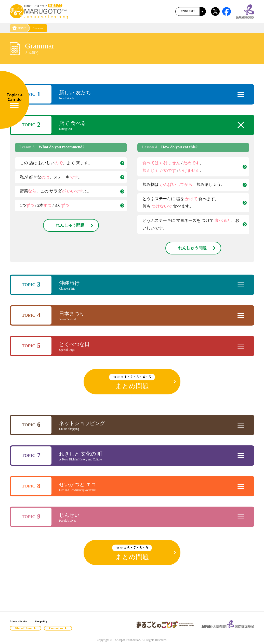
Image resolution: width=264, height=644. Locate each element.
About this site (18, 621)
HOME (19, 28)
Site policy (41, 621)
